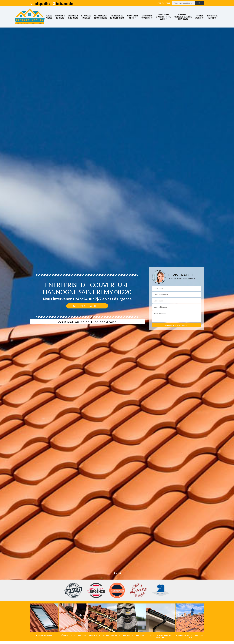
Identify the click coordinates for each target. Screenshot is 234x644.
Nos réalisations (87, 306)
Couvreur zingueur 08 (199, 17)
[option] (44, 620)
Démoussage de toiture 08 (132, 17)
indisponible (40, 3)
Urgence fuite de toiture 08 (73, 17)
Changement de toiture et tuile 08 (117, 17)
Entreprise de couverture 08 (147, 17)
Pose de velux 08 (49, 17)
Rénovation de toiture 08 (212, 17)
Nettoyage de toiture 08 (86, 17)
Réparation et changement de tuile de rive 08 (164, 17)
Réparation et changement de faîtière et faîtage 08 (183, 17)
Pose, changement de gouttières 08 (101, 17)
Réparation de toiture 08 (60, 17)
